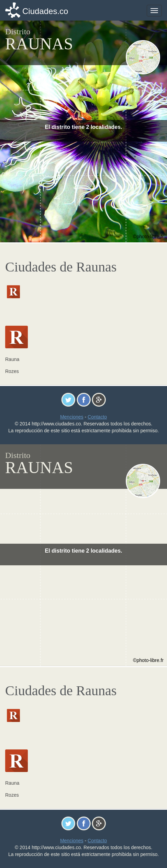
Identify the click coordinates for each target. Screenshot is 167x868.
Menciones (72, 417)
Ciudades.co (45, 11)
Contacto (97, 417)
